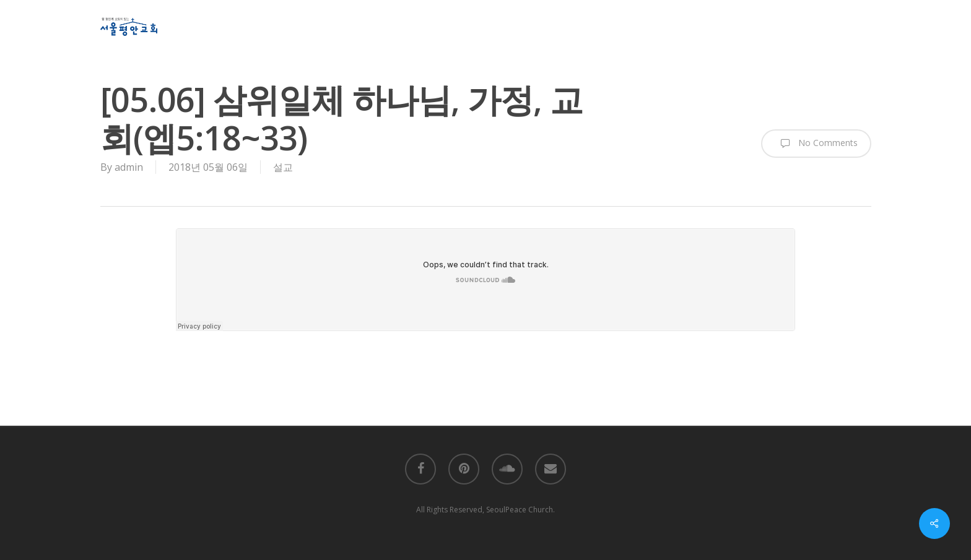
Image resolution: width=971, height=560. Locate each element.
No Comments (816, 144)
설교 (283, 167)
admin (129, 167)
